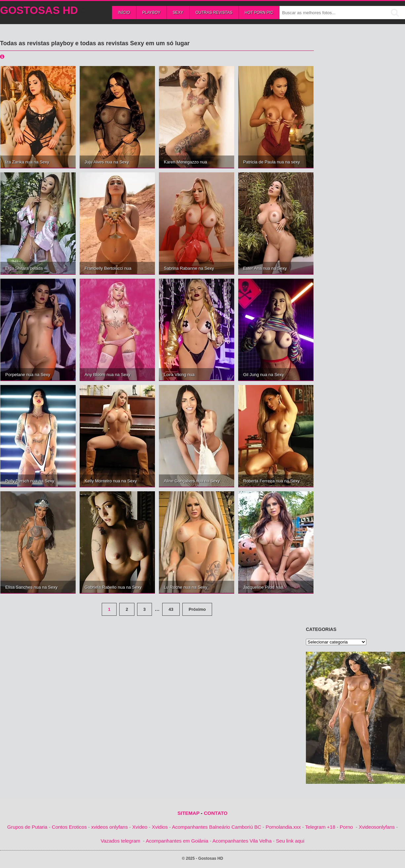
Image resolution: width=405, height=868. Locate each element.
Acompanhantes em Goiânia (177, 841)
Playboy (151, 13)
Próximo (197, 609)
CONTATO (216, 813)
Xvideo (140, 827)
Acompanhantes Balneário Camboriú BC (216, 827)
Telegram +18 (320, 827)
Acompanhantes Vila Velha (242, 841)
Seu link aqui (290, 841)
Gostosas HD (39, 10)
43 (171, 609)
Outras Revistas (214, 13)
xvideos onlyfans (110, 827)
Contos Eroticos (69, 827)
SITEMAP (188, 813)
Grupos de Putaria (27, 827)
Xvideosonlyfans (377, 827)
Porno (346, 827)
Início (124, 13)
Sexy (178, 13)
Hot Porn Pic (259, 13)
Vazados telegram (121, 841)
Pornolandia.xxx (283, 827)
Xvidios (160, 827)
